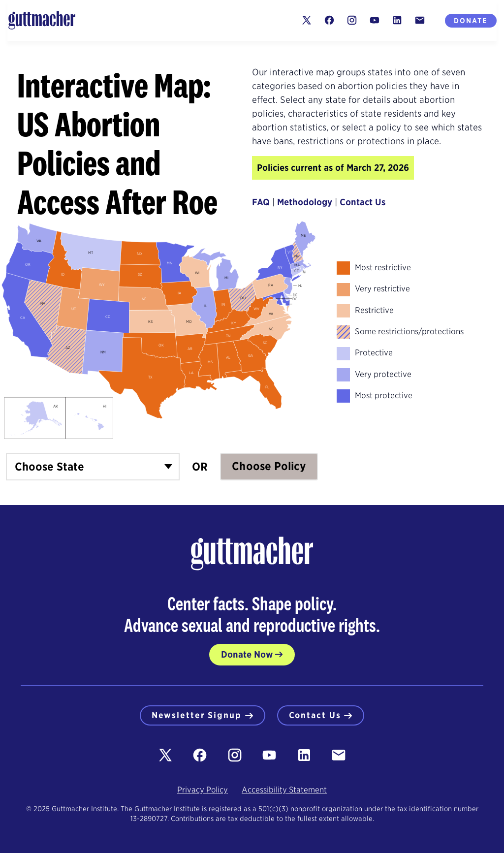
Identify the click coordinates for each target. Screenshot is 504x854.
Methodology (305, 202)
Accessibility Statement (284, 791)
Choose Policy (269, 466)
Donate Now (247, 654)
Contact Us (362, 202)
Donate (471, 21)
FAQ (261, 202)
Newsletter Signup (201, 716)
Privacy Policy (203, 791)
